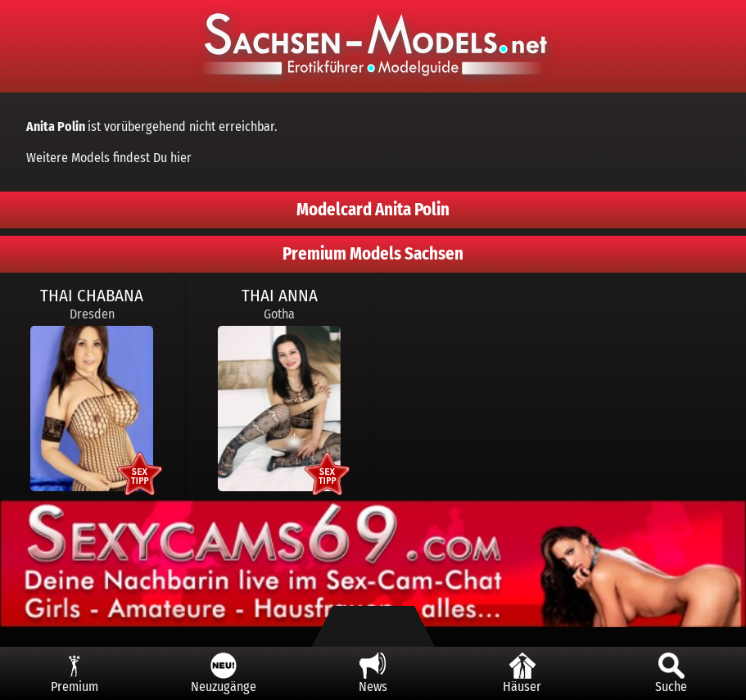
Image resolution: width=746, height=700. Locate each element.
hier (181, 158)
